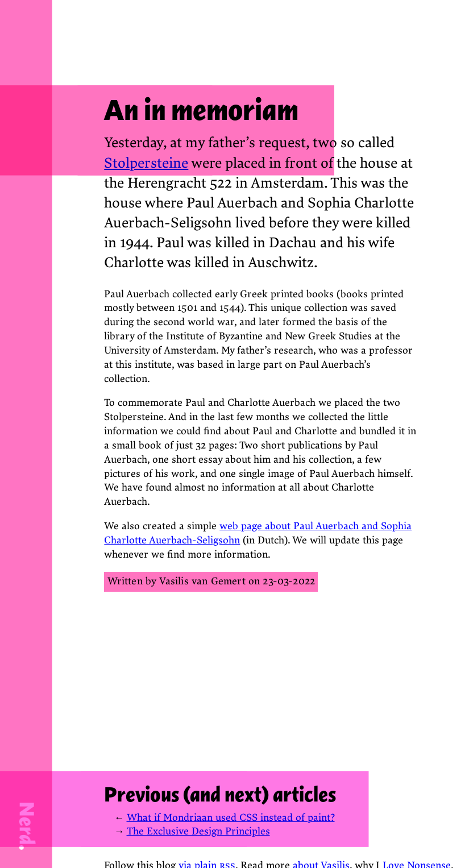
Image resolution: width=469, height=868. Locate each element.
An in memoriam (201, 110)
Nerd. (27, 826)
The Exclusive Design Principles (198, 831)
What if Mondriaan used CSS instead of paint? (231, 818)
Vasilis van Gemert (202, 581)
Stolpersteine (146, 163)
